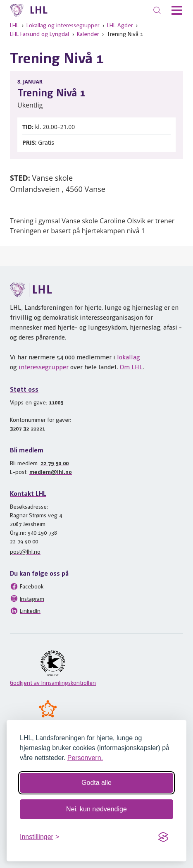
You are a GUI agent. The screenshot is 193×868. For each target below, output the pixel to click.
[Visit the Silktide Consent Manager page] (163, 837)
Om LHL (131, 367)
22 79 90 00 (55, 463)
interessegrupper (44, 367)
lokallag (129, 357)
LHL (14, 25)
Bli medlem (27, 450)
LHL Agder (120, 25)
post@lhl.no (25, 551)
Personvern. (85, 758)
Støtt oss (24, 389)
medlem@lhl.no (51, 471)
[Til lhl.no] (29, 10)
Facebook (27, 586)
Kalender (88, 33)
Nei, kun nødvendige (96, 809)
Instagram (27, 598)
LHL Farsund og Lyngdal (39, 33)
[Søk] (157, 10)
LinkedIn (25, 611)
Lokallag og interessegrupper (63, 25)
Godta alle (96, 783)
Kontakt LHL (28, 493)
